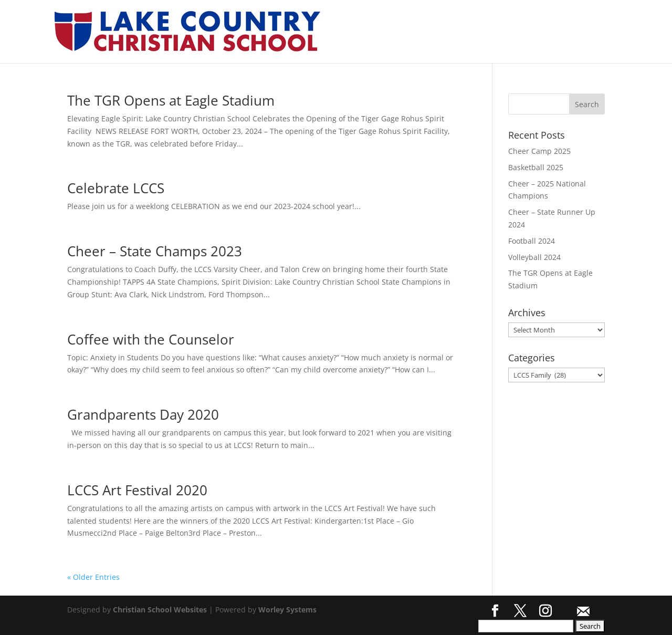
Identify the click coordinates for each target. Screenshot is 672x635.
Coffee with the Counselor (151, 339)
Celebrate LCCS (116, 188)
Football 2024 (532, 241)
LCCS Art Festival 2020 (137, 490)
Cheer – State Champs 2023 (155, 251)
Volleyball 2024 (534, 257)
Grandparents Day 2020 (143, 414)
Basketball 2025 (536, 167)
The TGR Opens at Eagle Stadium (171, 100)
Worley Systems (287, 610)
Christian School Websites (160, 610)
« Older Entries (93, 577)
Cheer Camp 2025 (539, 151)
